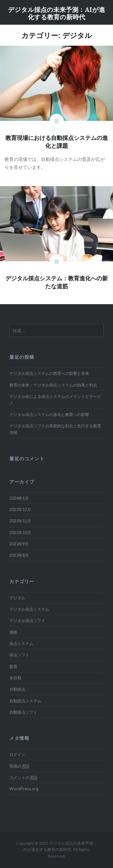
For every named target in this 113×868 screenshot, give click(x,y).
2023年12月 (20, 509)
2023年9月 (19, 544)
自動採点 (17, 689)
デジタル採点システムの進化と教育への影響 (49, 414)
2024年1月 (19, 498)
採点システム (21, 643)
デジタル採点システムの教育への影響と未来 (49, 373)
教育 (13, 666)
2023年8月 (19, 555)
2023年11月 (20, 521)
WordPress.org (24, 789)
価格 (13, 632)
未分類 (15, 678)
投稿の (19, 766)
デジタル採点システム (29, 609)
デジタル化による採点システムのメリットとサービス (55, 400)
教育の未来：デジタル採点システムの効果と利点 (53, 385)
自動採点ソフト (23, 712)
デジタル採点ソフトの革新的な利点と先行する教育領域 (55, 429)
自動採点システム (25, 701)
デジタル (17, 598)
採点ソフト (19, 655)
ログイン (17, 754)
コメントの (23, 777)
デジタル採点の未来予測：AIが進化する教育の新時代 (56, 13)
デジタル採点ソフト (27, 620)
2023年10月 (20, 532)
